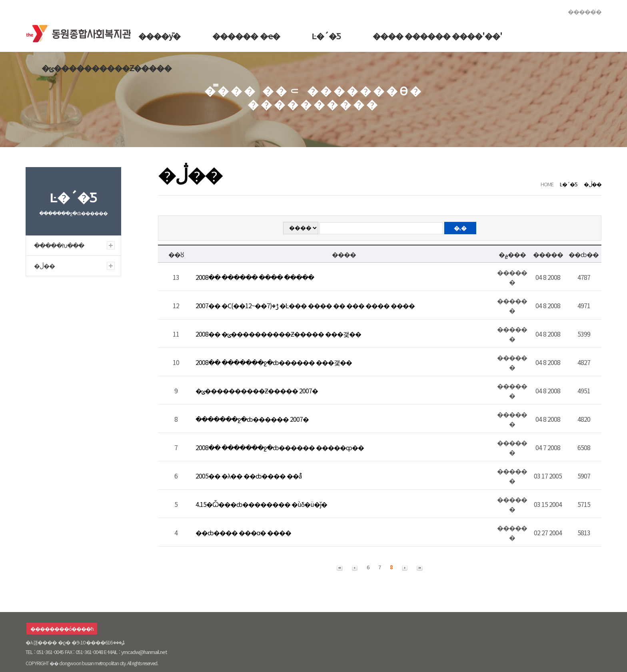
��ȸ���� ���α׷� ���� (243, 532)
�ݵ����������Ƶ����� (107, 68)
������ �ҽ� (246, 36)
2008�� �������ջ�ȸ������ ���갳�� (274, 362)
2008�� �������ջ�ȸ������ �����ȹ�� (280, 447)
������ (585, 11)
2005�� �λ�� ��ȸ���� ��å (249, 476)
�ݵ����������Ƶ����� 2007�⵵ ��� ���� (256, 391)
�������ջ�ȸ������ (81, 32)
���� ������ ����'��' (437, 36)
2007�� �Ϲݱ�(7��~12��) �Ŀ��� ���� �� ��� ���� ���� (305, 305)
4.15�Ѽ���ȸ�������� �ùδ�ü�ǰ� (261, 504)
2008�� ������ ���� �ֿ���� (255, 277)
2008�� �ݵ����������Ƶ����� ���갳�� (278, 334)
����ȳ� (159, 36)
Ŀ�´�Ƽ (326, 36)
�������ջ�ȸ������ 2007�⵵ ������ (251, 419)
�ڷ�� (593, 184)
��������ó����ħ (62, 629)
